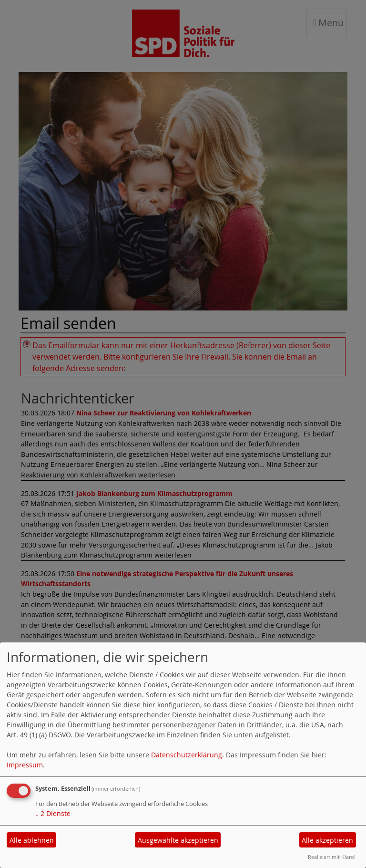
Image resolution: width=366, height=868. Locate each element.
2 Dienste (53, 813)
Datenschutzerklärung (187, 755)
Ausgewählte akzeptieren (178, 840)
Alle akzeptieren (327, 840)
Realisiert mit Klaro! (332, 857)
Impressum (25, 765)
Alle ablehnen (32, 840)
